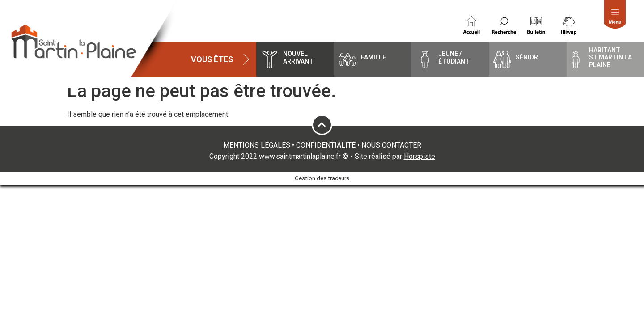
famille (373, 57)
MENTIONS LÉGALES (257, 145)
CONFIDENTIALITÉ (326, 145)
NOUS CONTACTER (391, 145)
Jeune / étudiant (454, 57)
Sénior (527, 57)
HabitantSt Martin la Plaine (610, 58)
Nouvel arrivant (298, 57)
